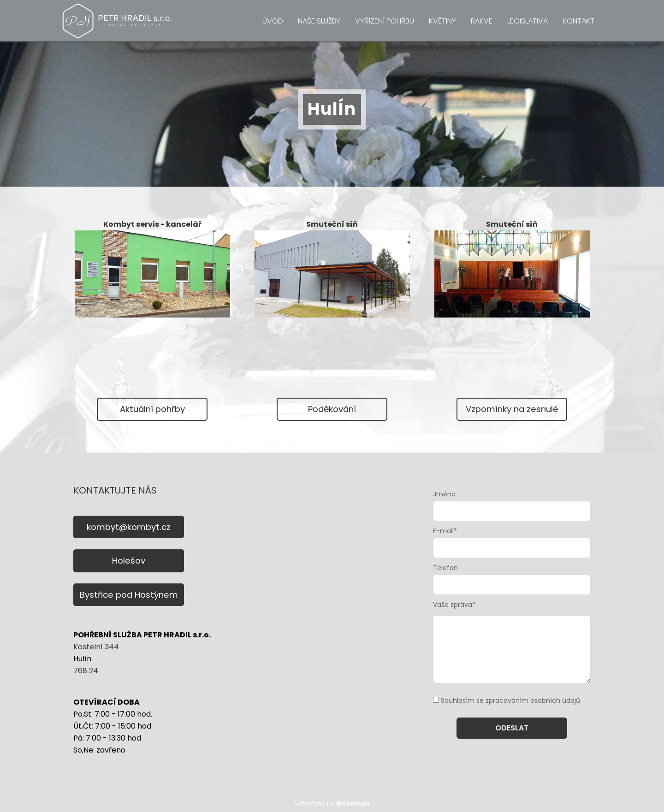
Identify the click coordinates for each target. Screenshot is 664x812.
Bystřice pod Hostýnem (129, 595)
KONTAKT (578, 21)
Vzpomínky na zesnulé (512, 409)
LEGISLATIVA (528, 21)
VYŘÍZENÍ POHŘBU (385, 21)
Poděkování (332, 409)
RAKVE (482, 21)
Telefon (445, 568)
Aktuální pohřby (152, 409)
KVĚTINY (442, 21)
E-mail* (445, 531)
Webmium (353, 803)
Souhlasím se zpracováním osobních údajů (510, 700)
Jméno (444, 494)
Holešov (129, 561)
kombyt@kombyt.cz (129, 527)
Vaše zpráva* (454, 605)
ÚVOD (273, 21)
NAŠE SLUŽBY (319, 21)
